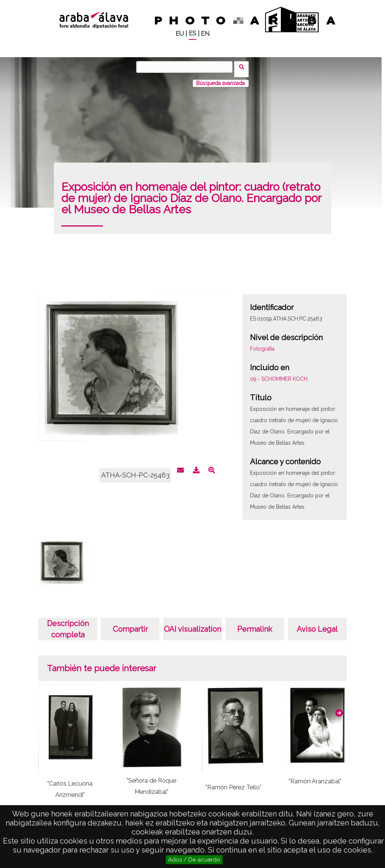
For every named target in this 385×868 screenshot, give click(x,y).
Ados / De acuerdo (194, 860)
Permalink (255, 625)
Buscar (244, 67)
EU (180, 34)
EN (205, 34)
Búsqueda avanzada (221, 79)
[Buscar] (187, 67)
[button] (339, 708)
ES (192, 33)
